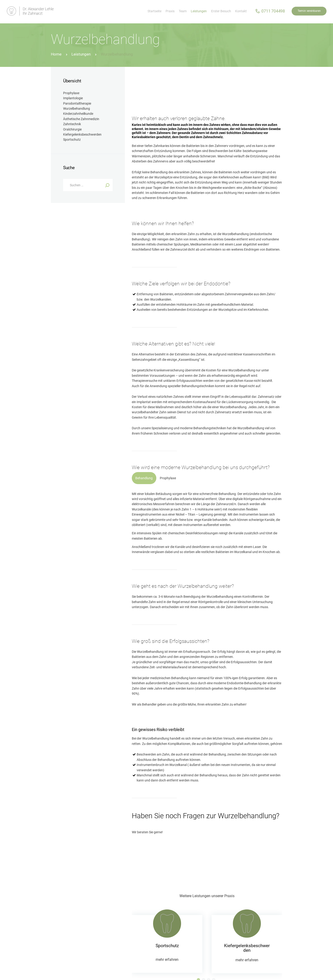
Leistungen (81, 54)
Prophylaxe (71, 93)
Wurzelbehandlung (77, 109)
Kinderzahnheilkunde (78, 114)
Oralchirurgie (72, 129)
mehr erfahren (167, 960)
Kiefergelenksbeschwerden (247, 948)
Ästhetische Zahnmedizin (81, 119)
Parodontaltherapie (77, 103)
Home (56, 54)
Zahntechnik (72, 124)
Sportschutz (167, 946)
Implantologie (73, 98)
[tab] (144, 478)
